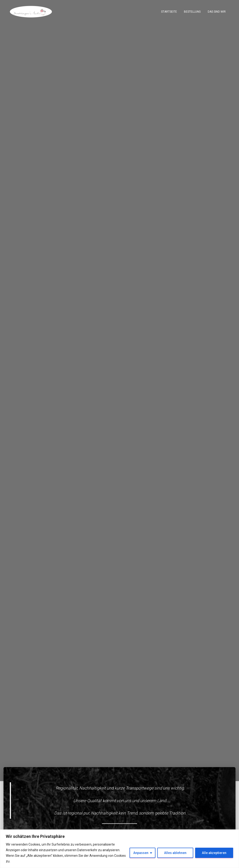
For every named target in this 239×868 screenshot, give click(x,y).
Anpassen (141, 853)
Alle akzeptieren (214, 853)
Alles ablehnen (175, 853)
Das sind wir (217, 12)
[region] (119, 849)
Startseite (169, 12)
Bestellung (192, 12)
